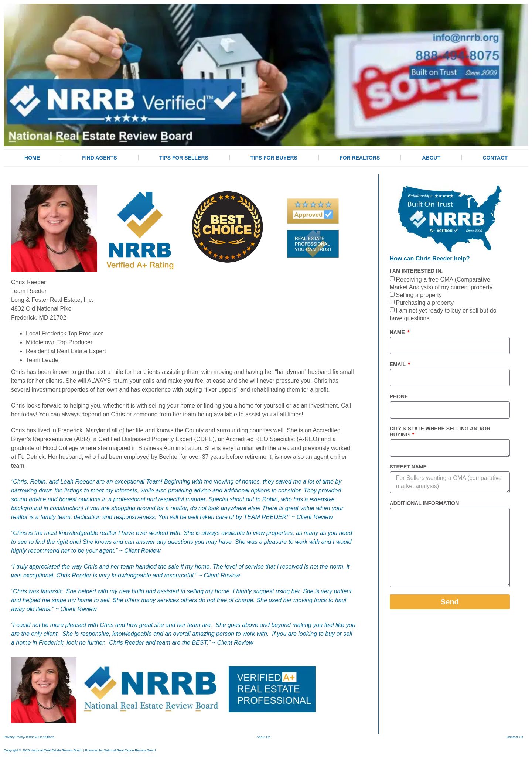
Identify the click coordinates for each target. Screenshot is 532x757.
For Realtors (360, 158)
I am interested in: (416, 271)
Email (398, 364)
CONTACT (495, 158)
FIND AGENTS (99, 158)
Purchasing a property (425, 303)
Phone (399, 396)
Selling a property (419, 295)
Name (398, 332)
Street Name (408, 467)
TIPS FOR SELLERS (184, 158)
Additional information (424, 503)
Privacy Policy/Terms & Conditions (29, 737)
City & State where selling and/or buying (440, 432)
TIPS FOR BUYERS (274, 158)
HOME (32, 158)
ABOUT (431, 158)
